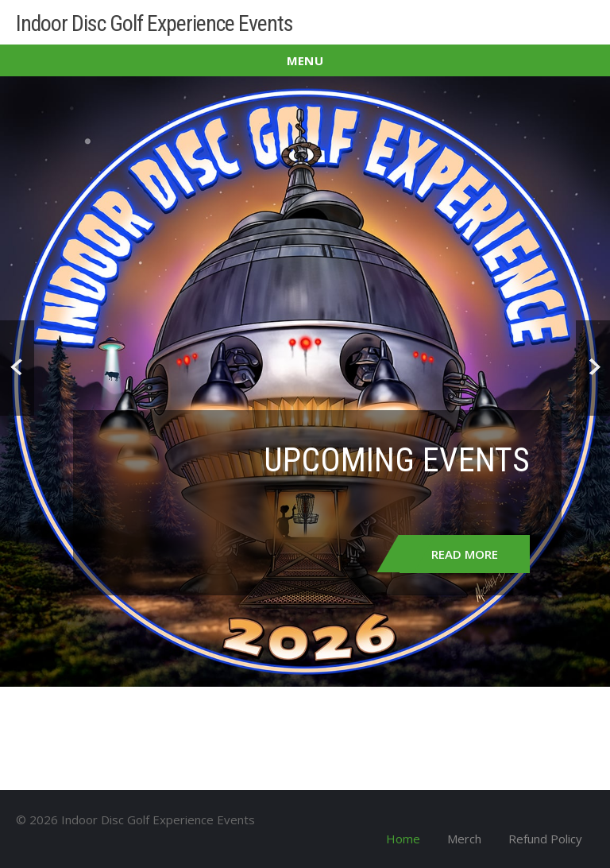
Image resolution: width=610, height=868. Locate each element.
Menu (305, 60)
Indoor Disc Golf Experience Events (154, 23)
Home (403, 839)
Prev (17, 368)
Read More (465, 554)
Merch (464, 839)
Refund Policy (545, 839)
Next (593, 368)
